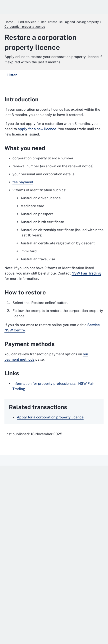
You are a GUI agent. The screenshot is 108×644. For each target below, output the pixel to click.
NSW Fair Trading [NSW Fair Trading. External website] (86, 273)
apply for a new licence (37, 129)
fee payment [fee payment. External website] (23, 182)
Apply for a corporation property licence (50, 417)
